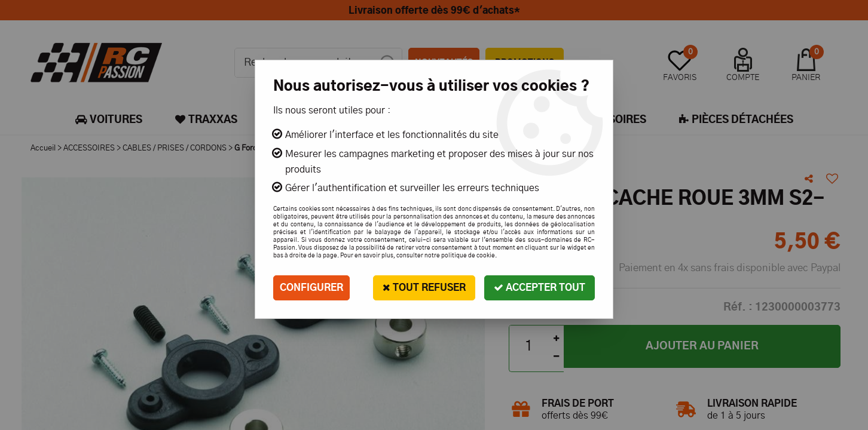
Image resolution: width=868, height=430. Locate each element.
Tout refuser (424, 288)
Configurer (311, 288)
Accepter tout (540, 288)
